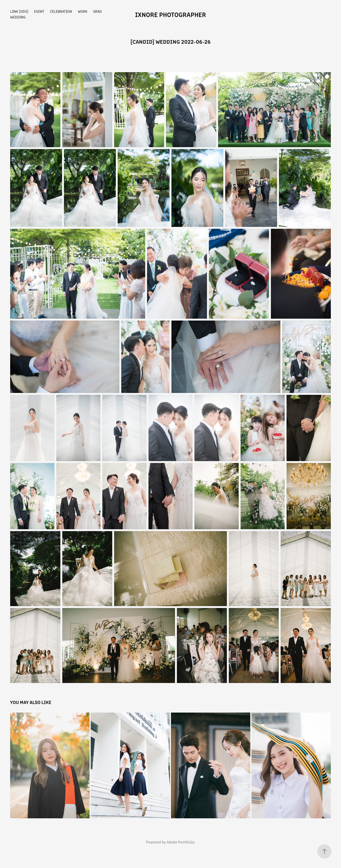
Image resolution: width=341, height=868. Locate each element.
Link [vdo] (19, 11)
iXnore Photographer (170, 14)
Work (83, 11)
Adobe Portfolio (181, 842)
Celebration (61, 11)
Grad (97, 11)
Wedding (18, 17)
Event (39, 11)
